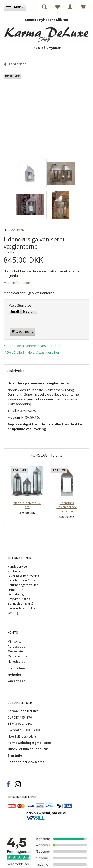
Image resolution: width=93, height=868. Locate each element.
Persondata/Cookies (22, 608)
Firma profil (16, 590)
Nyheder (14, 675)
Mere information (17, 283)
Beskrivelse (15, 371)
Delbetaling (16, 594)
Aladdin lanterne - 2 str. (27, 505)
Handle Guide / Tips (22, 580)
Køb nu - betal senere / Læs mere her (32, 346)
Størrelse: (20, 305)
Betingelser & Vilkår (21, 603)
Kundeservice (17, 566)
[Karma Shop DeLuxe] (46, 32)
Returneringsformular (23, 585)
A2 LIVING (18, 230)
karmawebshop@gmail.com (29, 743)
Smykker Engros (19, 599)
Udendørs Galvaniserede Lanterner (67, 507)
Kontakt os (15, 571)
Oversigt (14, 613)
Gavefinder (16, 681)
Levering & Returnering (23, 576)
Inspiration (16, 668)
